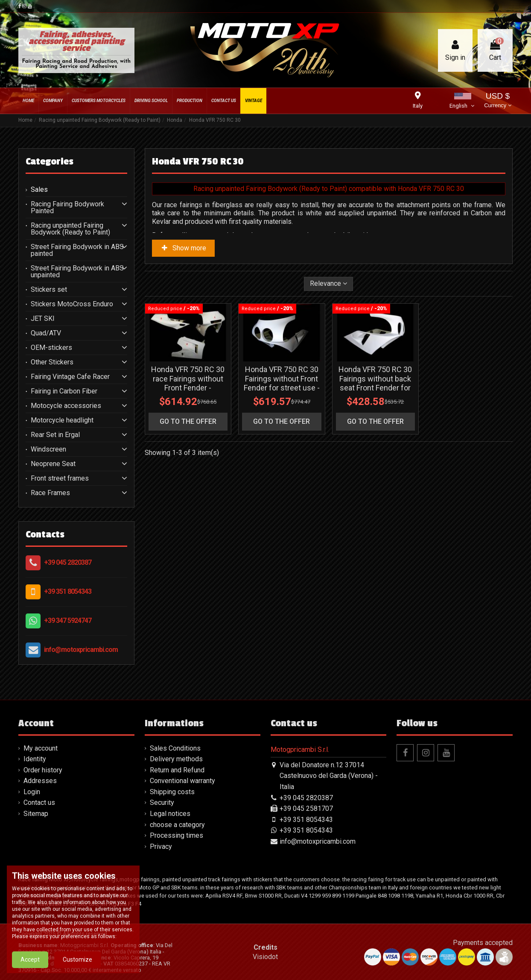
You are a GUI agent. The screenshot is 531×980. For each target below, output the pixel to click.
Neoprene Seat (53, 464)
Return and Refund (177, 770)
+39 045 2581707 (306, 808)
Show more (184, 248)
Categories (50, 161)
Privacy (161, 846)
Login (32, 792)
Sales (39, 190)
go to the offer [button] (188, 421)
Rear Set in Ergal (55, 435)
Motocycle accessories (66, 406)
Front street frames (60, 478)
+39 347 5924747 (68, 621)
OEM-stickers (51, 348)
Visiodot (265, 957)
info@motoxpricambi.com (81, 650)
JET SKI (43, 319)
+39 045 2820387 (68, 562)
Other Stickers (52, 362)
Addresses (40, 781)
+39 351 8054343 (68, 591)
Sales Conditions (175, 748)
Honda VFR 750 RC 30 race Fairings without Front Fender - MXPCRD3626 (188, 383)
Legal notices (170, 814)
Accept (30, 971)
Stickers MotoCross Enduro (72, 304)
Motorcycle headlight (62, 420)
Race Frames (50, 493)
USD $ (497, 101)
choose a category (177, 825)
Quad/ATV (46, 333)
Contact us (39, 802)
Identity (35, 759)
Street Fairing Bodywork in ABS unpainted (77, 272)
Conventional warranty (182, 781)
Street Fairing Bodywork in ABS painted (77, 250)
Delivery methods (176, 759)
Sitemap (36, 814)
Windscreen (48, 449)
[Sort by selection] (328, 284)
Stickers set (49, 290)
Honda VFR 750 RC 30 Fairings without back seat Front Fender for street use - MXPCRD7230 (375, 388)
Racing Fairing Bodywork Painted (67, 208)
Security (162, 802)
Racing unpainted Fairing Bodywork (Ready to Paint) (70, 229)
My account (41, 748)
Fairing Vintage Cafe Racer (70, 377)
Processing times (177, 835)
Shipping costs (172, 792)
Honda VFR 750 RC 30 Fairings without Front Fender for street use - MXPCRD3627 (282, 383)
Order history (43, 770)
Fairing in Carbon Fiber (64, 391)
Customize (77, 971)
